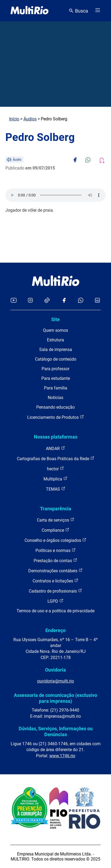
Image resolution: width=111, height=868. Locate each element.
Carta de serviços (56, 520)
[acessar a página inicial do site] (29, 11)
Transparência (56, 509)
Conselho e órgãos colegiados (55, 540)
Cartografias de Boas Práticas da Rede (56, 458)
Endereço (55, 630)
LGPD (55, 601)
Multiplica (55, 479)
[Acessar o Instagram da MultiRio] (30, 301)
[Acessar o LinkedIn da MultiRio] (97, 301)
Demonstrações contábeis (55, 571)
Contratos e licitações (55, 581)
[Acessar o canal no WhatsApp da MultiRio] (81, 301)
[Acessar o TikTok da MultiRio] (47, 301)
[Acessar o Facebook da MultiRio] (64, 301)
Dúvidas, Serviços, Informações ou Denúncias (56, 731)
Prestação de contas (55, 560)
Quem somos (55, 330)
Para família (56, 388)
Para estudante (56, 378)
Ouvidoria (55, 670)
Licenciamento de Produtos (56, 417)
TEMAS (56, 489)
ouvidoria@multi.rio (55, 681)
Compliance (55, 530)
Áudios (30, 119)
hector (55, 469)
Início (14, 119)
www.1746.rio (62, 756)
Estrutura (55, 340)
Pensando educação (55, 407)
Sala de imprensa (56, 350)
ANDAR (55, 448)
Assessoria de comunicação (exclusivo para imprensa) (55, 698)
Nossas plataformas (56, 437)
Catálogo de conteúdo (56, 359)
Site (55, 319)
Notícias (55, 398)
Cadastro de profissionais (55, 591)
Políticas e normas (56, 550)
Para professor (55, 369)
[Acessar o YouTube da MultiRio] (14, 301)
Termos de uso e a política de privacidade (55, 611)
